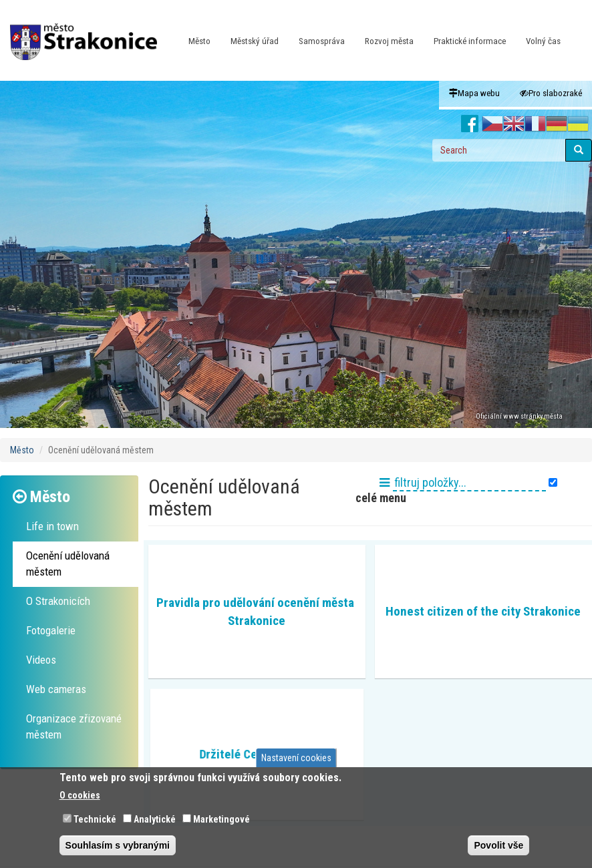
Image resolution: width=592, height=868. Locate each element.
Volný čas (543, 41)
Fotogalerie (51, 630)
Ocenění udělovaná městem (68, 564)
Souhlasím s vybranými (118, 845)
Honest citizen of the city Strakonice (483, 611)
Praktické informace (470, 41)
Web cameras (56, 689)
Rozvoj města (389, 41)
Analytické (155, 819)
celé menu (380, 498)
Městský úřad (255, 41)
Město (199, 41)
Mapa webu (474, 93)
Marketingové (221, 819)
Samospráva (322, 41)
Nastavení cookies (296, 758)
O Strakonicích (58, 601)
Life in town (52, 526)
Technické (95, 819)
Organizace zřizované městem (74, 726)
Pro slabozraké (551, 93)
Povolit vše (498, 845)
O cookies (80, 795)
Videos (41, 660)
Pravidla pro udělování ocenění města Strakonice (257, 612)
